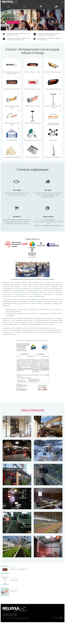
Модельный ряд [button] (13, 22)
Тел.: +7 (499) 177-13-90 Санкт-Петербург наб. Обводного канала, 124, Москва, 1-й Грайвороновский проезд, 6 (16, 640)
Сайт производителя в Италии (56, 640)
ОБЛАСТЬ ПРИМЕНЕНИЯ (33, 432)
